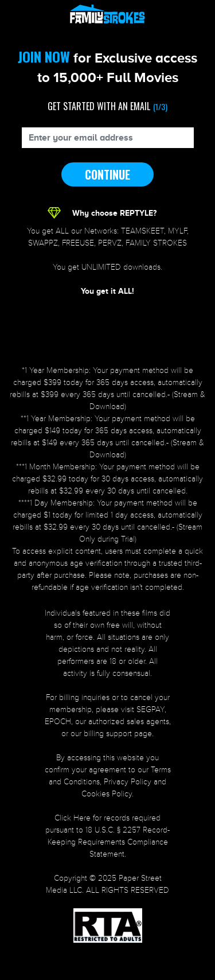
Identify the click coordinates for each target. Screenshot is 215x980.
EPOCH (58, 722)
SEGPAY (150, 709)
